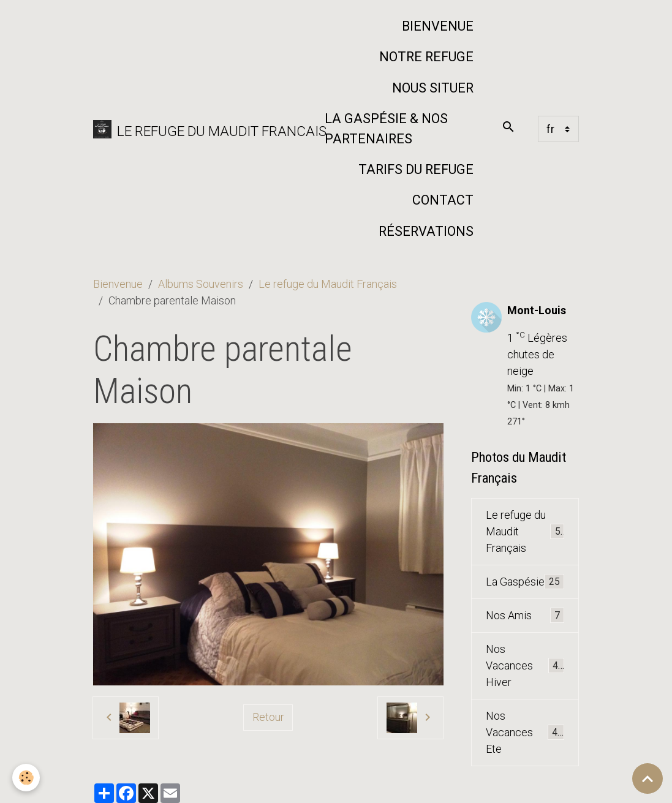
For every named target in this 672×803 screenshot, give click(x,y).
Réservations (426, 231)
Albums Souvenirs (201, 284)
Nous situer (433, 88)
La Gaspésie (525, 582)
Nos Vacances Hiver (525, 665)
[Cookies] (26, 778)
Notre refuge (426, 57)
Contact (443, 200)
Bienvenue (438, 26)
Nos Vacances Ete (525, 732)
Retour (268, 717)
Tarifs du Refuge (416, 169)
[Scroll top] (647, 778)
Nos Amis (525, 616)
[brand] (201, 129)
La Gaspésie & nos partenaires (386, 128)
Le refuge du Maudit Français (328, 284)
